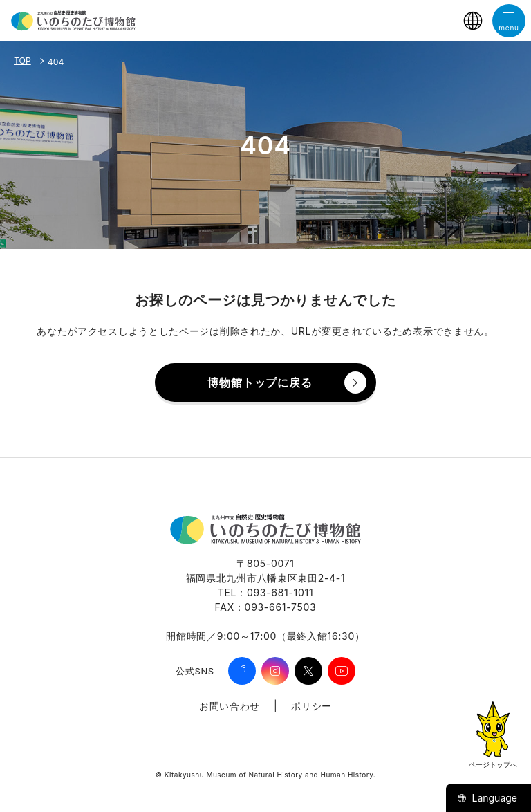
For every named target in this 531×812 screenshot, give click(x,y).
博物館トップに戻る (260, 382)
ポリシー (311, 706)
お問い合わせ (230, 706)
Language (487, 798)
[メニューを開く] (509, 21)
